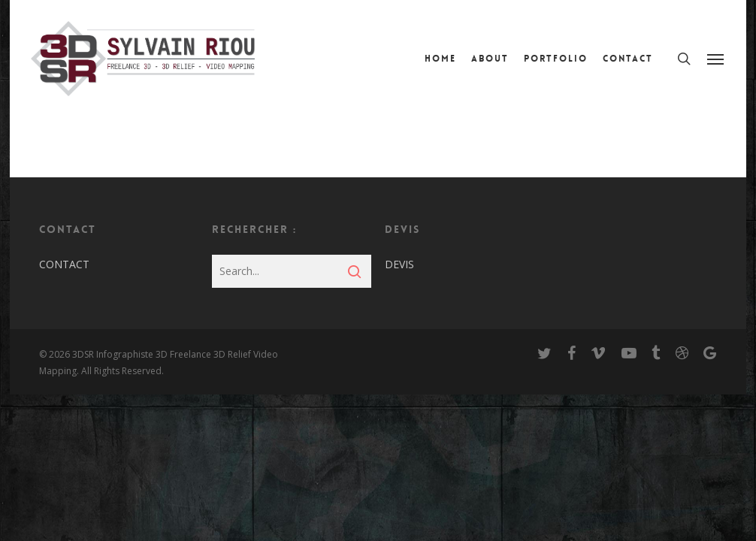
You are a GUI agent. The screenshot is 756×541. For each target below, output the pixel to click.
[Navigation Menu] (716, 59)
